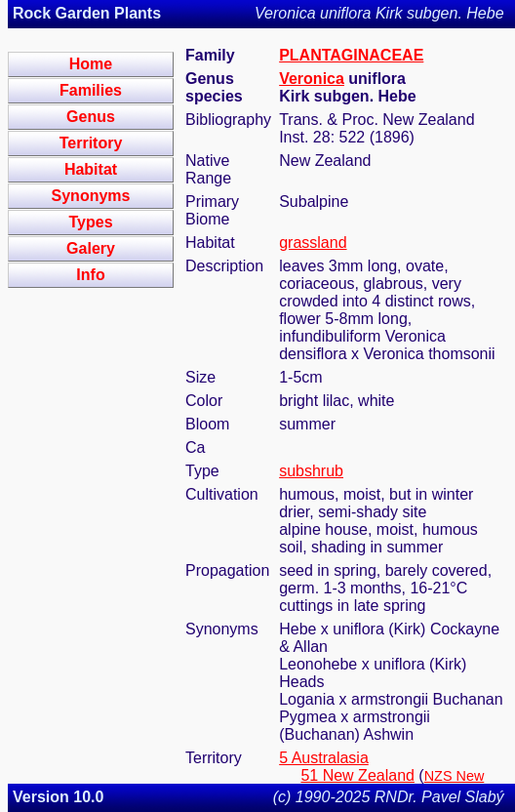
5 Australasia (324, 758)
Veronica (312, 79)
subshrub (311, 471)
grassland (313, 243)
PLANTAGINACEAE (351, 55)
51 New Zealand (357, 775)
